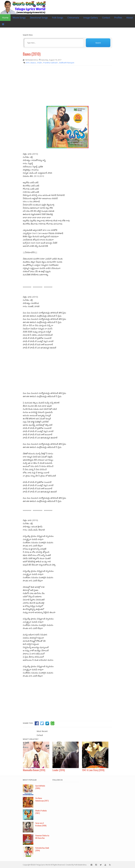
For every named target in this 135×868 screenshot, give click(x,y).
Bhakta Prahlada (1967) (41, 812)
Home (5, 18)
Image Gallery (91, 18)
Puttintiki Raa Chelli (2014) (42, 849)
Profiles (118, 18)
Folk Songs (58, 18)
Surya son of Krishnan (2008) (41, 824)
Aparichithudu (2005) (40, 787)
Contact (106, 18)
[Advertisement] (67, 87)
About (130, 18)
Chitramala (73, 18)
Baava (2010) (32, 54)
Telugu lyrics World (43, 865)
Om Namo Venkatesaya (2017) (42, 799)
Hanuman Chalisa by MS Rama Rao (42, 837)
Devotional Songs (39, 18)
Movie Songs (19, 18)
